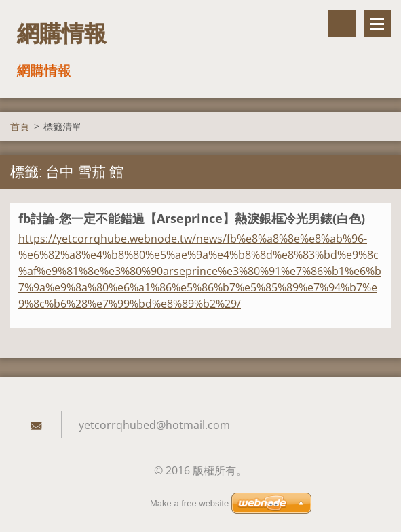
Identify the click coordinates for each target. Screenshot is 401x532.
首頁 (20, 126)
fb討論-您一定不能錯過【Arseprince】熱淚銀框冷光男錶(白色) (192, 218)
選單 (377, 24)
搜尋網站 (342, 24)
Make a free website (189, 503)
